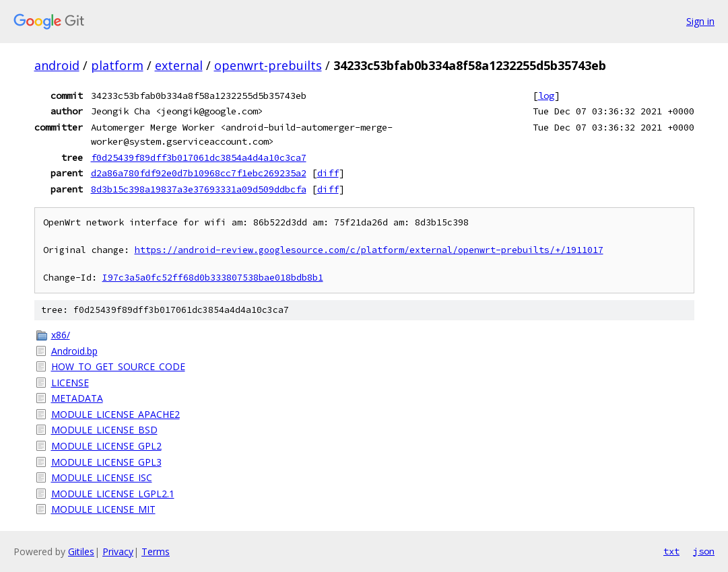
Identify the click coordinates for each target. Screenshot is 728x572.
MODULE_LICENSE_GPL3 (106, 462)
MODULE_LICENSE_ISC (102, 477)
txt (671, 551)
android (57, 65)
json (704, 551)
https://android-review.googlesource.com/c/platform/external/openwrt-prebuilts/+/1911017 (369, 250)
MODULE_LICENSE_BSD (104, 430)
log (546, 96)
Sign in (700, 21)
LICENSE (70, 383)
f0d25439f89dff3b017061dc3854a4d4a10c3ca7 (199, 157)
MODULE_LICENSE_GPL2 (106, 446)
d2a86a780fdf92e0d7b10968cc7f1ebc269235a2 (199, 173)
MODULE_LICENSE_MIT (103, 509)
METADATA (77, 398)
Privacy (118, 551)
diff (328, 173)
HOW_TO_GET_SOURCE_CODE (118, 366)
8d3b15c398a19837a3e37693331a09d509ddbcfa (199, 189)
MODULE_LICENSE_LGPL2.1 (113, 494)
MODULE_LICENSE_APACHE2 (115, 414)
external (179, 65)
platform (117, 65)
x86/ (61, 335)
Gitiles (81, 551)
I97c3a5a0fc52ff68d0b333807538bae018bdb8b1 (213, 278)
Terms (156, 551)
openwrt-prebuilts (268, 65)
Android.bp (74, 351)
